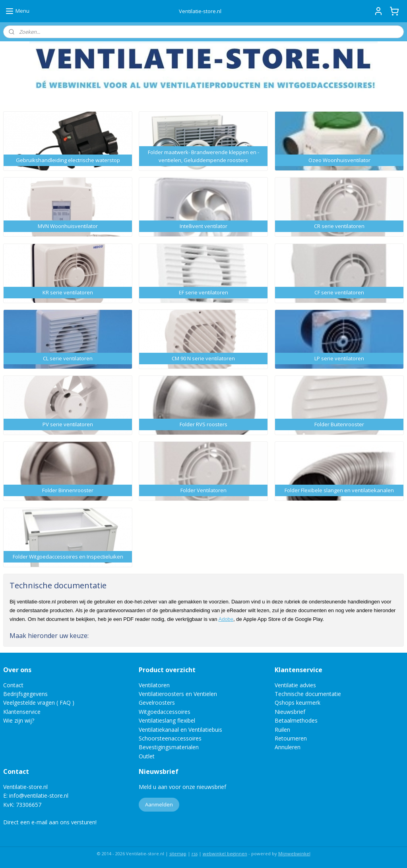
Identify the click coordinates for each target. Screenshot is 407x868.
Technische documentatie (308, 694)
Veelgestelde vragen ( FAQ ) (39, 703)
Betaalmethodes (296, 720)
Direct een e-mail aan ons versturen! (50, 822)
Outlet (147, 756)
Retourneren (291, 738)
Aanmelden (159, 804)
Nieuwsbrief (290, 712)
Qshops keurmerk (297, 703)
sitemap (178, 854)
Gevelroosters (157, 703)
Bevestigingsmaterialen (169, 747)
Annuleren (288, 747)
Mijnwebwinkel (294, 854)
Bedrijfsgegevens (25, 694)
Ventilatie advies (295, 685)
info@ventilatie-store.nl (39, 796)
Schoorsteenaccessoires (170, 738)
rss (195, 854)
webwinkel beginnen (225, 854)
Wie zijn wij (17, 720)
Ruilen (282, 730)
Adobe (226, 619)
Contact (13, 685)
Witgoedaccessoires (165, 712)
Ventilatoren (154, 685)
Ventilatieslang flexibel (167, 720)
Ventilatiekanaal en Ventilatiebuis (180, 730)
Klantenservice (22, 712)
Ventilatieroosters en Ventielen (178, 694)
